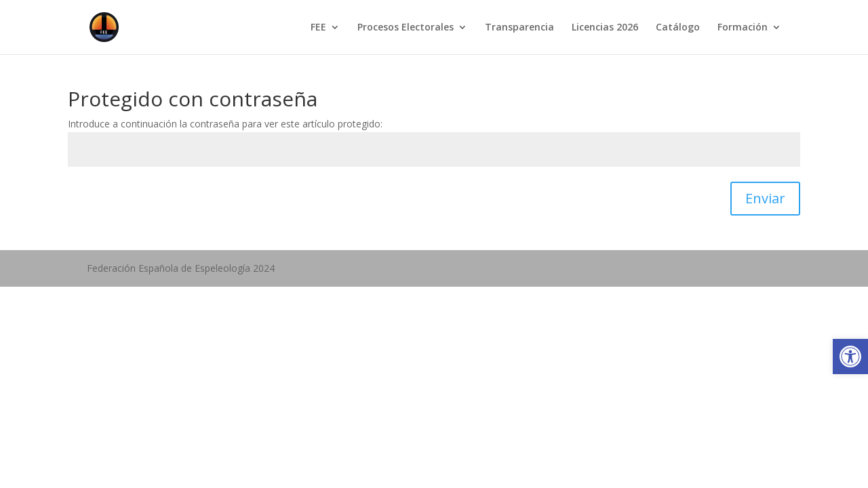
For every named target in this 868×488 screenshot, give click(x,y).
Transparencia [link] (519, 28)
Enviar (765, 198)
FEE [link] (318, 28)
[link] (850, 357)
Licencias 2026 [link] (605, 28)
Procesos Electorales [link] (406, 28)
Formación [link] (743, 28)
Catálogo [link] (678, 28)
